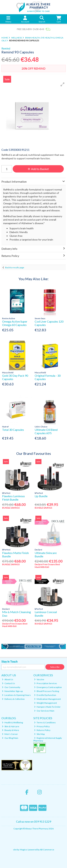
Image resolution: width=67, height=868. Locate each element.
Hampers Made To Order (47, 707)
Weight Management (45, 703)
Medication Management (47, 699)
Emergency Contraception (48, 687)
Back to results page (15, 267)
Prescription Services (46, 683)
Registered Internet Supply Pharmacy (48, 739)
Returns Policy (42, 730)
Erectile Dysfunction (45, 695)
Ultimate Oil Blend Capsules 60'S (46, 431)
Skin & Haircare (11, 726)
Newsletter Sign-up (12, 691)
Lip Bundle (41, 496)
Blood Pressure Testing (47, 691)
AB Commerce (47, 850)
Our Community (11, 687)
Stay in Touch (9, 661)
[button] (63, 84)
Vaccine (39, 679)
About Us (8, 679)
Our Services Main (44, 711)
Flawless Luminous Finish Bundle (13, 498)
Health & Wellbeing (12, 722)
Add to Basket (38, 169)
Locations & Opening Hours (16, 695)
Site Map (39, 734)
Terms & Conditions (45, 722)
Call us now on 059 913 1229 (34, 821)
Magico (23, 850)
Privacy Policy (42, 726)
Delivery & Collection (13, 699)
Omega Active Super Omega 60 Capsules (15, 323)
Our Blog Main (10, 738)
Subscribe (55, 667)
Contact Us (8, 683)
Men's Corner (10, 734)
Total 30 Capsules (13, 430)
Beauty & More (10, 730)
